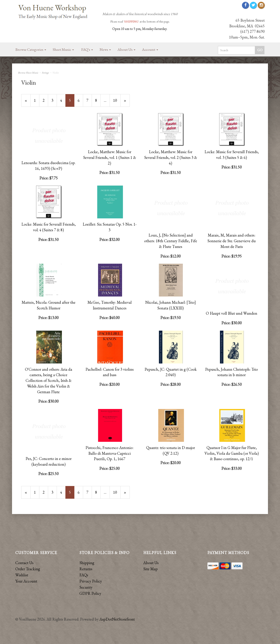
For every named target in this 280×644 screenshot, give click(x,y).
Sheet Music (63, 49)
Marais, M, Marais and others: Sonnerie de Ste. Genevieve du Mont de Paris (232, 241)
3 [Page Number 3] (54, 100)
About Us (126, 49)
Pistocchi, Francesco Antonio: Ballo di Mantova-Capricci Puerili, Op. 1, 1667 (109, 453)
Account (150, 49)
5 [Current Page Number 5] (72, 102)
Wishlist (22, 575)
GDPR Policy (90, 593)
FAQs (84, 575)
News (105, 49)
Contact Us (24, 563)
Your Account (26, 581)
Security (86, 587)
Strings (45, 73)
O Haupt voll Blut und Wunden (232, 313)
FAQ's (87, 49)
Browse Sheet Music (28, 73)
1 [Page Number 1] (37, 100)
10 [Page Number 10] (117, 100)
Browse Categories (31, 49)
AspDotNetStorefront (117, 619)
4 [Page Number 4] (63, 100)
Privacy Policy (91, 581)
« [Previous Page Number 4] (28, 102)
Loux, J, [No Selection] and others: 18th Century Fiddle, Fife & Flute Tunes (171, 241)
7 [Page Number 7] (89, 100)
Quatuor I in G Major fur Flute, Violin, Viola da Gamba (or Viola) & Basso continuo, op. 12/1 (232, 453)
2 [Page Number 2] (45, 100)
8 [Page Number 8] (98, 100)
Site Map (150, 569)
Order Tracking (28, 569)
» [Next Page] (127, 102)
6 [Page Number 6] (80, 100)
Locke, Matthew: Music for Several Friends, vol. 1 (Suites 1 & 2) (110, 157)
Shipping (87, 563)
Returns (86, 569)
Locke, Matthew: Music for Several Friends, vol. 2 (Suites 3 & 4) (171, 157)
